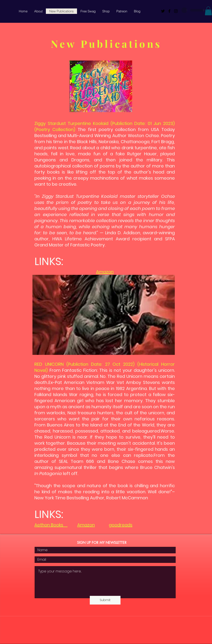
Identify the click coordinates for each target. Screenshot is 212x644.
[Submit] (105, 600)
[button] (208, 11)
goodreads (121, 525)
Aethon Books (51, 525)
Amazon (105, 272)
